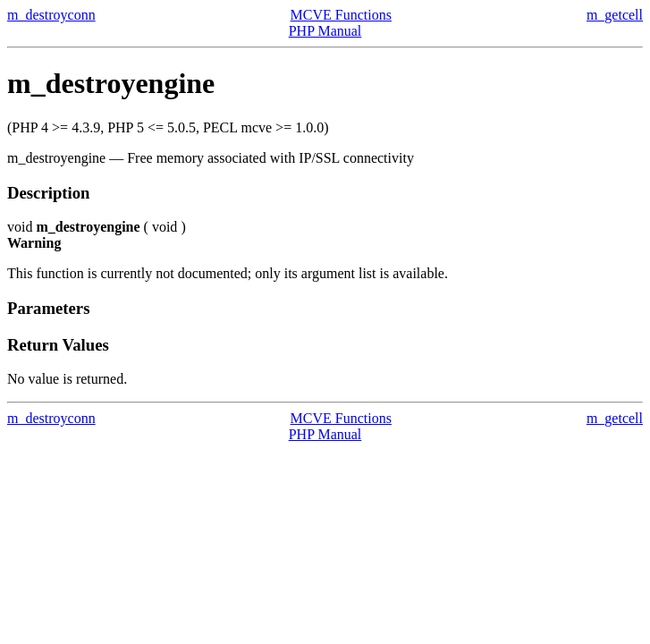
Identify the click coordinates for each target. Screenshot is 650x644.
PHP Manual (325, 31)
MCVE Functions (341, 15)
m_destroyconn (51, 15)
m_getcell (615, 15)
